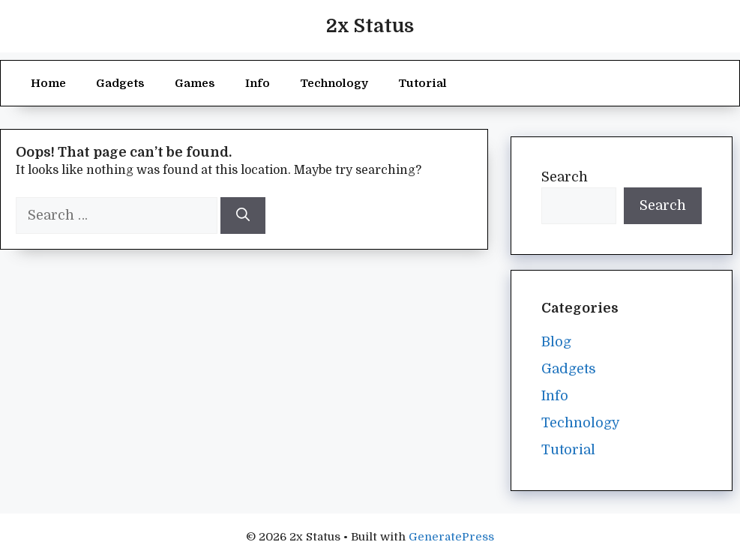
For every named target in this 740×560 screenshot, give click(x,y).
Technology (334, 83)
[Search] (243, 216)
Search (565, 177)
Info (258, 83)
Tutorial (422, 83)
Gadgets (120, 83)
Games (195, 83)
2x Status (370, 26)
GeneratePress (451, 537)
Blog (556, 342)
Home (48, 83)
